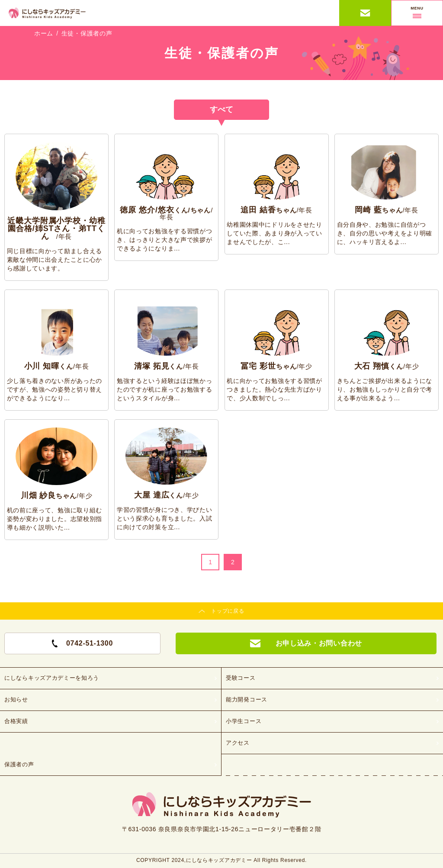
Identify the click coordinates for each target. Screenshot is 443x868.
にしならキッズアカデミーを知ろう (52, 678)
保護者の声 (19, 764)
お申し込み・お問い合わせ (365, 13)
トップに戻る (228, 611)
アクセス (238, 743)
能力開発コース (247, 699)
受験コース (241, 678)
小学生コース (244, 721)
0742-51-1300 (82, 643)
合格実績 (16, 721)
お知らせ (16, 699)
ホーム (44, 33)
